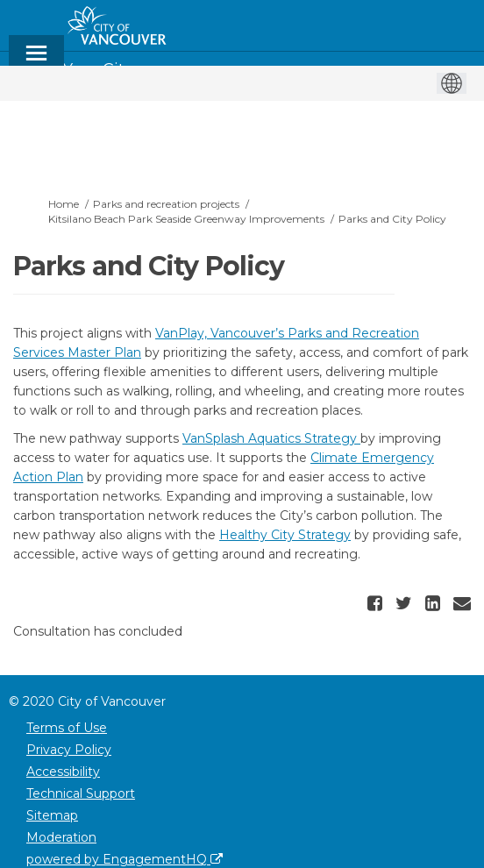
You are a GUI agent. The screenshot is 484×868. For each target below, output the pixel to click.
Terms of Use (67, 728)
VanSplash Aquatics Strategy (271, 438)
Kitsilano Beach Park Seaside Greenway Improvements (186, 219)
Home (64, 204)
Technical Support (81, 793)
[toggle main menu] (36, 61)
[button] (377, 603)
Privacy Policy (69, 750)
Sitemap (52, 815)
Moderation (61, 837)
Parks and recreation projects (166, 204)
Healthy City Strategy (285, 535)
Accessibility (63, 772)
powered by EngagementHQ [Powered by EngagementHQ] (125, 859)
